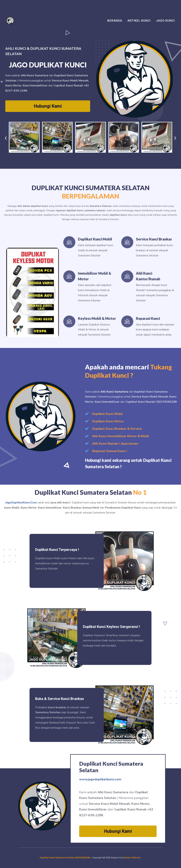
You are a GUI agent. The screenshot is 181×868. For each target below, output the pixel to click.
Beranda (115, 21)
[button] (6, 138)
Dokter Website (132, 858)
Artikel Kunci (139, 21)
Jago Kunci (165, 21)
